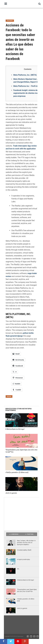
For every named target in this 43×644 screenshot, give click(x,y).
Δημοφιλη (14, 534)
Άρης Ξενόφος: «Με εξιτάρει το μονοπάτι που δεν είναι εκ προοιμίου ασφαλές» (26, 542)
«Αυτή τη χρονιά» (11, 493)
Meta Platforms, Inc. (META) (25, 75)
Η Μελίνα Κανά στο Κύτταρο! (15, 429)
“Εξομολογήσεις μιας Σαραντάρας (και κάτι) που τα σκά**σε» (21, 451)
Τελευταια (29, 534)
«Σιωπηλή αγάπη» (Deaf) (24, 550)
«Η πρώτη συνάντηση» (24, 559)
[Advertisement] (23, 13)
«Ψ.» (18, 569)
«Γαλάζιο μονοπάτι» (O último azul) (17, 472)
